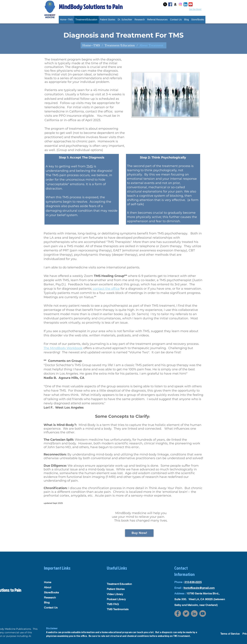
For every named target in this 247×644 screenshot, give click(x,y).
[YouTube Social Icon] (191, 4)
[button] (157, 20)
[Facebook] (178, 614)
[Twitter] (186, 614)
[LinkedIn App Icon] (185, 4)
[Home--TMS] (91, 45)
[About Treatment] (151, 45)
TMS (90, 166)
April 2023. (93, 120)
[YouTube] (203, 614)
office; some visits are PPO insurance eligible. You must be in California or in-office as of (84, 116)
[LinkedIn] (194, 614)
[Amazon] (175, 4)
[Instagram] (180, 4)
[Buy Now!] (139, 533)
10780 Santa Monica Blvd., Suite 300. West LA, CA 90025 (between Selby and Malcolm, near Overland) (200, 599)
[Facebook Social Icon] (170, 4)
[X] (165, 4)
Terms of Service (230, 634)
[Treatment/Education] (120, 45)
